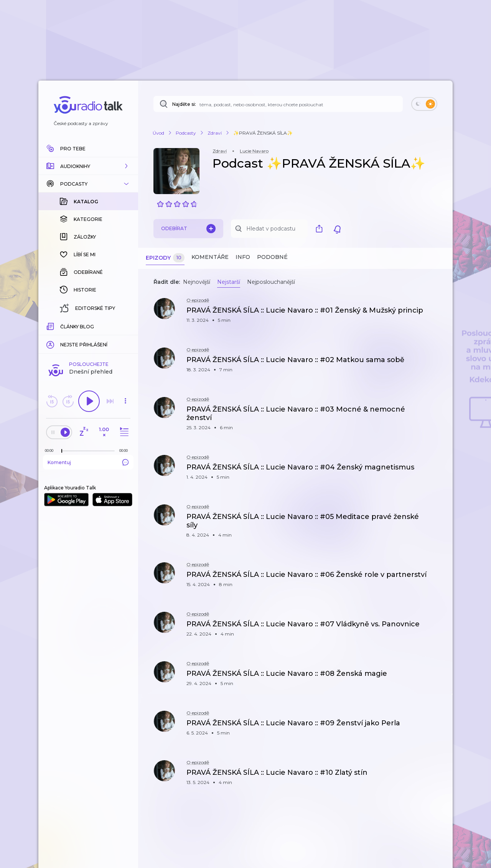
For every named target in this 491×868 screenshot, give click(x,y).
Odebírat (188, 229)
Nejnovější (197, 282)
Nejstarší (229, 282)
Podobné (272, 257)
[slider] (62, 326)
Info (243, 257)
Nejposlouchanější (271, 282)
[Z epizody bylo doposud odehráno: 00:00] (51, 325)
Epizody (165, 258)
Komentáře (210, 257)
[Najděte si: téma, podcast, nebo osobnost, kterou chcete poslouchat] (278, 104)
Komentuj (88, 337)
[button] (88, 166)
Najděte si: (184, 104)
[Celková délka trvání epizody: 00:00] (125, 325)
